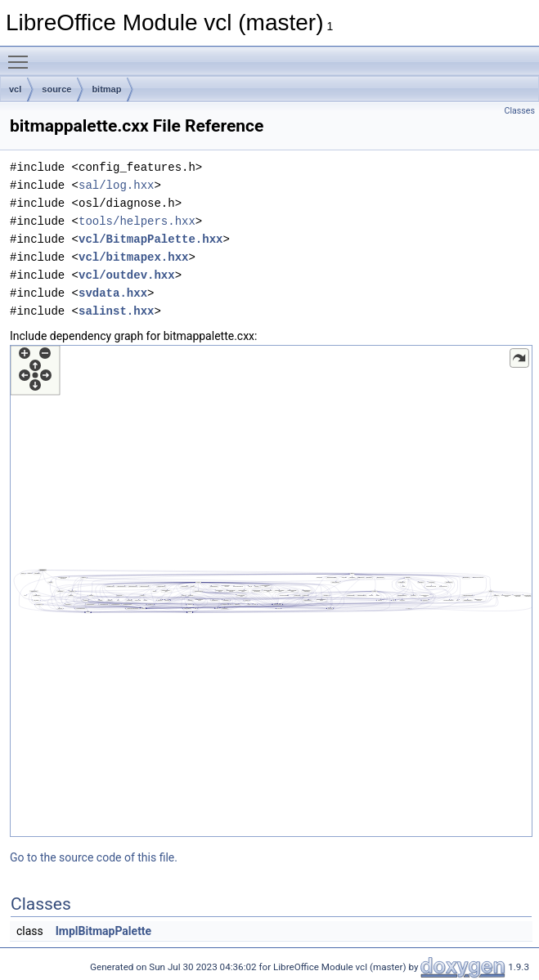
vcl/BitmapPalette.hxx (150, 239)
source (56, 89)
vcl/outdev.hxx (127, 275)
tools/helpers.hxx (137, 221)
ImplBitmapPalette (103, 931)
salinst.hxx (116, 311)
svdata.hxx (113, 293)
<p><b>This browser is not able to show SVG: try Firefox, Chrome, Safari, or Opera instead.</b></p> (271, 591)
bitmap (106, 89)
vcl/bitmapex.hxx (133, 257)
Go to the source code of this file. (94, 857)
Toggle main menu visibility (22, 55)
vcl (15, 89)
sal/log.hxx (116, 185)
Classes (520, 111)
